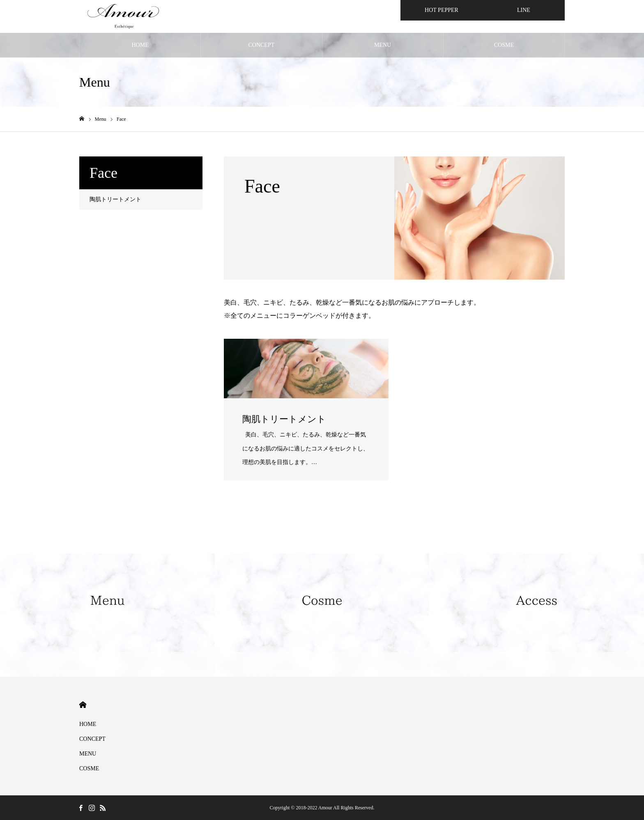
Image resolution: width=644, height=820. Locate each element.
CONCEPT (261, 45)
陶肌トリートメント (115, 199)
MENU (383, 45)
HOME (140, 45)
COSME (504, 45)
